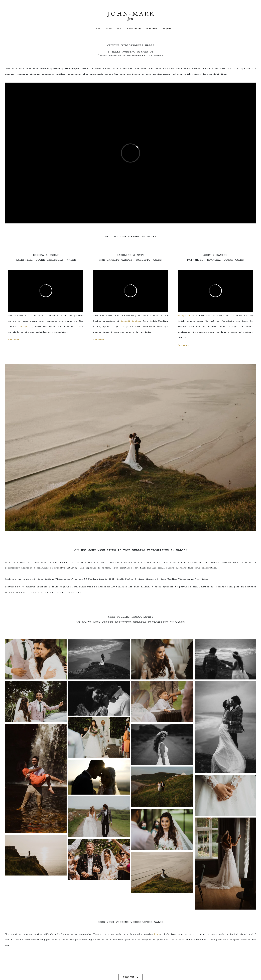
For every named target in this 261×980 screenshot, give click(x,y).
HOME (99, 28)
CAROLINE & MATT (130, 255)
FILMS (120, 28)
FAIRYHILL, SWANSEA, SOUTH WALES (215, 260)
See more (14, 340)
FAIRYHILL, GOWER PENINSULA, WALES (46, 260)
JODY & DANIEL (215, 255)
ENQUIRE (167, 28)
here (157, 934)
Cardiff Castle (130, 321)
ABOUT (109, 28)
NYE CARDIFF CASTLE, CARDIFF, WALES (130, 260)
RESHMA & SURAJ (46, 255)
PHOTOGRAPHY (134, 28)
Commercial (152, 28)
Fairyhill (26, 327)
